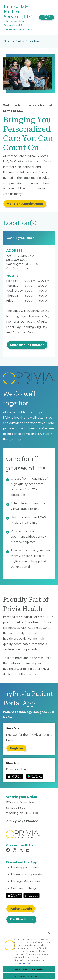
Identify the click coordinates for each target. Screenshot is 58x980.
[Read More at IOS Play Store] (14, 895)
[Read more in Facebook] (9, 851)
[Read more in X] (22, 851)
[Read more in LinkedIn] (28, 851)
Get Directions (17, 268)
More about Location (27, 345)
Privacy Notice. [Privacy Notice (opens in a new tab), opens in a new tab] (23, 963)
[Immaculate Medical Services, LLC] (21, 17)
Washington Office (20, 238)
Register (16, 748)
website (34, 674)
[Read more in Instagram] (15, 851)
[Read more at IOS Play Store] (15, 776)
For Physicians (21, 919)
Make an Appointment (25, 204)
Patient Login (21, 909)
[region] (29, 954)
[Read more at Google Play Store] (35, 776)
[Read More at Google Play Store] (31, 895)
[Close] (49, 933)
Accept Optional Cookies (29, 969)
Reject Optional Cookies (29, 976)
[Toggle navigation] (46, 17)
